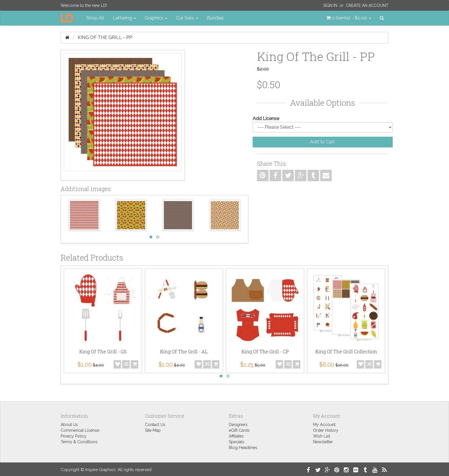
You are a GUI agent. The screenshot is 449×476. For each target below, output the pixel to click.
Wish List (322, 436)
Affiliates (236, 436)
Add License (266, 118)
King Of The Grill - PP (105, 37)
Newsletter (323, 442)
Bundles (215, 18)
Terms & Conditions (79, 442)
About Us (69, 425)
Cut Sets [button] (187, 18)
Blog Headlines (243, 448)
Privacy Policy (74, 436)
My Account (324, 425)
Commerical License (80, 430)
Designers (238, 425)
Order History (326, 430)
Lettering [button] (124, 18)
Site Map (153, 430)
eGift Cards (239, 430)
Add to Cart (323, 142)
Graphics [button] (156, 18)
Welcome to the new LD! (84, 5)
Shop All (95, 18)
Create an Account (367, 5)
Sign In (330, 5)
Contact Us (155, 425)
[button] (349, 18)
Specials (237, 442)
